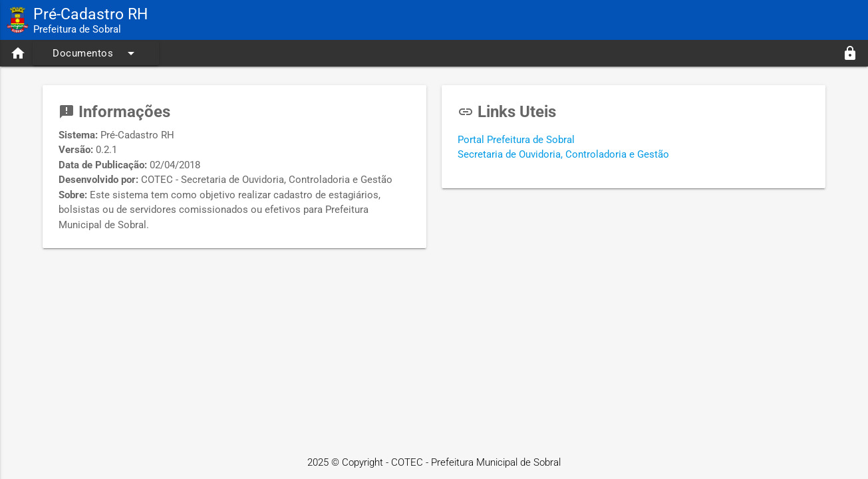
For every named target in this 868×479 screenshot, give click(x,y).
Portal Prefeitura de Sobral (516, 140)
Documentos (96, 53)
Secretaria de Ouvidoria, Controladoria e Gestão (563, 154)
